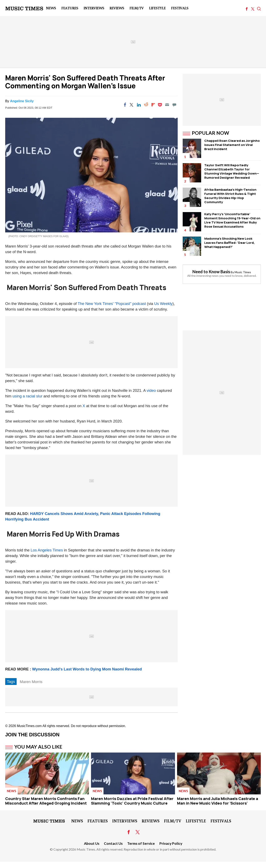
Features (70, 8)
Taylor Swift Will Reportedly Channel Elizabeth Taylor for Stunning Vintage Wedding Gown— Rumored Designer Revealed (232, 171)
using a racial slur (27, 396)
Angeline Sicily (22, 101)
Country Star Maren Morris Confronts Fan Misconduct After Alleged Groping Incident (46, 801)
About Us (92, 843)
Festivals (180, 8)
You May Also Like (38, 747)
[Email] (167, 105)
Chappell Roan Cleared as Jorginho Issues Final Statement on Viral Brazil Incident (232, 145)
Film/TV (137, 8)
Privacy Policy (171, 843)
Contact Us (113, 843)
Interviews (94, 8)
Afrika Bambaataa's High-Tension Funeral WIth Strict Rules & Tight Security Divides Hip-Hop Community (230, 196)
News (51, 8)
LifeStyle (157, 8)
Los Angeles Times (47, 550)
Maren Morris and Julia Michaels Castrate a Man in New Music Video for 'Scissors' (218, 801)
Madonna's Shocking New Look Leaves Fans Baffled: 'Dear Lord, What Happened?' (230, 243)
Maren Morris (31, 682)
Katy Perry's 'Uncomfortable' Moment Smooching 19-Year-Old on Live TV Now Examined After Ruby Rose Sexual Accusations (232, 220)
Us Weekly (163, 304)
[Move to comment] (174, 105)
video (151, 390)
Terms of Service (141, 843)
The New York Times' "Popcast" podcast (112, 304)
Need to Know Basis (211, 272)
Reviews (117, 8)
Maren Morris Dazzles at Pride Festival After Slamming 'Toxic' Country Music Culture (132, 801)
